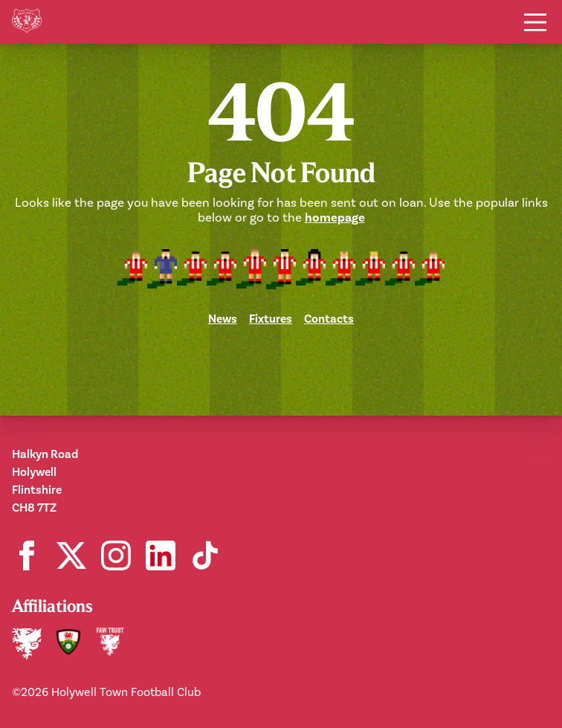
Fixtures (271, 319)
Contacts (329, 319)
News (223, 319)
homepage (335, 218)
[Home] (27, 22)
